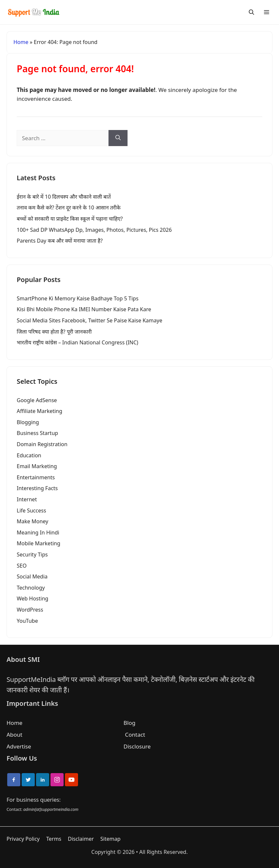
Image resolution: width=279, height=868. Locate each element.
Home (21, 42)
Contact (135, 735)
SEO (22, 566)
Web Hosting (32, 598)
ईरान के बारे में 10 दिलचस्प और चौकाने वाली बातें (64, 197)
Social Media (32, 576)
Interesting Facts (37, 488)
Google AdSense (37, 400)
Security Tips (32, 554)
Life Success (31, 510)
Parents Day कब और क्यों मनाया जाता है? (60, 241)
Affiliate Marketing (40, 411)
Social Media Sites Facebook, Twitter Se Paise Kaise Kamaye (90, 320)
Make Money (32, 521)
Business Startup (37, 433)
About (14, 735)
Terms (54, 839)
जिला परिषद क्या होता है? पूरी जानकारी (54, 332)
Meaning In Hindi (38, 532)
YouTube (27, 621)
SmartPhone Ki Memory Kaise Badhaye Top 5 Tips (78, 298)
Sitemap (110, 839)
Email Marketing (37, 466)
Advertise (19, 746)
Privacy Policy (23, 839)
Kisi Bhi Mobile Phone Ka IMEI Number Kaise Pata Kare (84, 309)
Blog (130, 723)
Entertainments (36, 477)
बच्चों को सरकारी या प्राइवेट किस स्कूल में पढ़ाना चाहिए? (70, 219)
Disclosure (137, 746)
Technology (31, 588)
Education (29, 455)
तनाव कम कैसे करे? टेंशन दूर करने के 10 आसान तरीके (69, 207)
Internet (27, 499)
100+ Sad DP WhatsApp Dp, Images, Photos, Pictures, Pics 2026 (94, 230)
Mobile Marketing (39, 543)
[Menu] (267, 12)
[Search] (251, 12)
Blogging (28, 422)
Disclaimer (81, 839)
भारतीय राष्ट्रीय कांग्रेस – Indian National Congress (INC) (78, 342)
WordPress (30, 610)
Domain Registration (42, 444)
